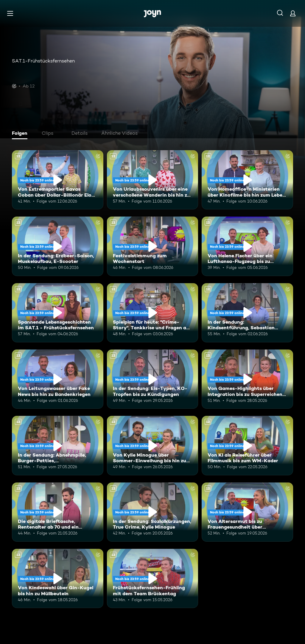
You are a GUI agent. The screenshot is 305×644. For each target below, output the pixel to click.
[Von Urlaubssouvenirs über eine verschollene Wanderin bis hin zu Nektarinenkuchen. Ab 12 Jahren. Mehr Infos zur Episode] (153, 180)
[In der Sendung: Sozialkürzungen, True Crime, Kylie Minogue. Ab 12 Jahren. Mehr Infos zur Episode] (153, 512)
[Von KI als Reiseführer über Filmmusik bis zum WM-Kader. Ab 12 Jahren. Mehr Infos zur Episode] (247, 445)
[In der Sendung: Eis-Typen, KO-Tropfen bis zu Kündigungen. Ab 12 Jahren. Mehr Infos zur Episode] (153, 379)
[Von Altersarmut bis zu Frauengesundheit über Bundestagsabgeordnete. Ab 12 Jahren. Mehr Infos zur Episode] (247, 512)
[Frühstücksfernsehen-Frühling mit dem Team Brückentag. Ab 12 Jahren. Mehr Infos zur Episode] (153, 578)
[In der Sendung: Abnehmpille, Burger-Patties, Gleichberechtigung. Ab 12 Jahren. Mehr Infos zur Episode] (58, 445)
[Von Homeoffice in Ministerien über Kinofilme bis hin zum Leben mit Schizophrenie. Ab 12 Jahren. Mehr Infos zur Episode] (247, 180)
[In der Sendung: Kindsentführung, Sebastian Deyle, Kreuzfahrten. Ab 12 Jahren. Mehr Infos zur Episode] (247, 313)
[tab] (21, 134)
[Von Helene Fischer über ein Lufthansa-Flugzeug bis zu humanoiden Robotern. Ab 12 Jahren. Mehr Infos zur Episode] (247, 246)
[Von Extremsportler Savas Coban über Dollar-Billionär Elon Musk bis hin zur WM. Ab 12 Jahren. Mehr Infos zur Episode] (58, 180)
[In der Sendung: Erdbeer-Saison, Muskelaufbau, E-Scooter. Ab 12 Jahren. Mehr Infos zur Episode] (58, 246)
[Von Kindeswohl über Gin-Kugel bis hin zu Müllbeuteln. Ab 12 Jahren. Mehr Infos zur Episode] (58, 578)
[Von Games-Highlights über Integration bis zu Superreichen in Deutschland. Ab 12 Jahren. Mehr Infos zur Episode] (247, 379)
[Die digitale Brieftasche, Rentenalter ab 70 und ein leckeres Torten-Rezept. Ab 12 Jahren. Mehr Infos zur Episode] (58, 512)
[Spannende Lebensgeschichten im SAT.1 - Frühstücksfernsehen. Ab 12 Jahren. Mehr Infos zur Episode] (58, 313)
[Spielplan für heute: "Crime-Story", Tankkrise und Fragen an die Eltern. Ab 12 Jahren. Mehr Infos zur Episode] (153, 313)
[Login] (293, 13)
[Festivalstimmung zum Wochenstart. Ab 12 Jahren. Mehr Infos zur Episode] (153, 246)
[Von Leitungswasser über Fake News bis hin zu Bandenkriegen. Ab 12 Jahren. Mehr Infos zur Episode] (58, 379)
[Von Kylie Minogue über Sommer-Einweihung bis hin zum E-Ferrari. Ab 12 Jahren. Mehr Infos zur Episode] (153, 445)
